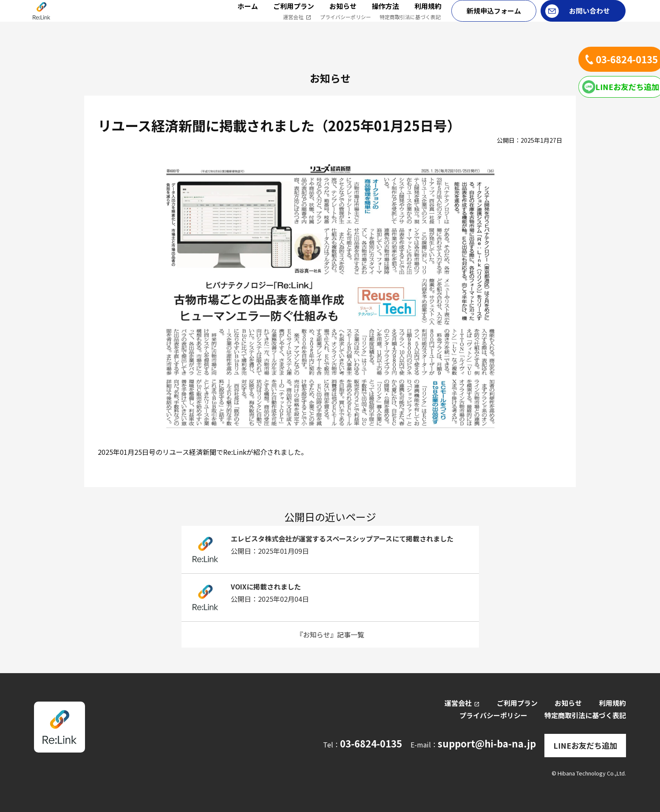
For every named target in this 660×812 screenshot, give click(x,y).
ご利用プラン (294, 15)
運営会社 (297, 26)
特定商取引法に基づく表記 (410, 26)
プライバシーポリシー (346, 26)
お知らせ (343, 15)
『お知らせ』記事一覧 (330, 634)
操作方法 (385, 15)
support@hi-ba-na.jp (491, 743)
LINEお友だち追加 (585, 744)
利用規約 (428, 15)
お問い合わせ (589, 20)
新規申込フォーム (494, 20)
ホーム (248, 15)
